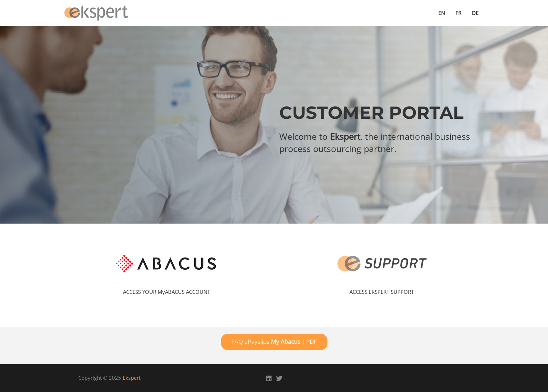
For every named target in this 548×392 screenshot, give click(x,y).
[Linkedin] (269, 378)
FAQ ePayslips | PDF (274, 342)
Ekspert (132, 378)
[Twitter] (279, 378)
